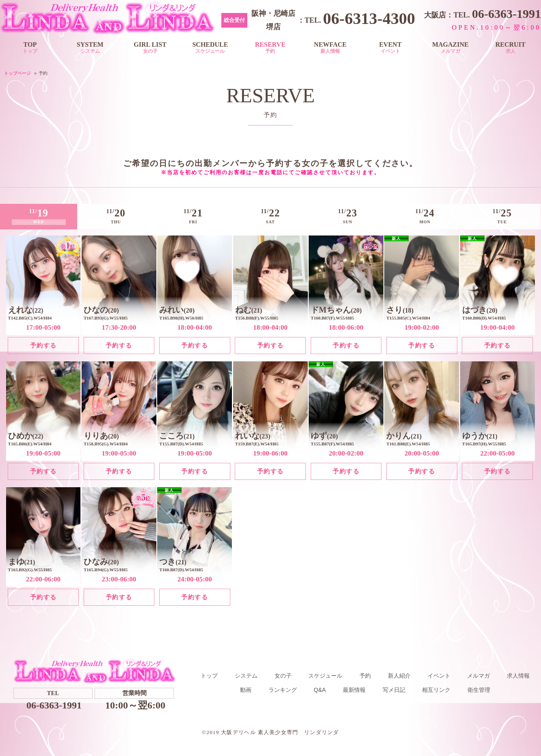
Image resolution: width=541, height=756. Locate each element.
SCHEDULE (210, 48)
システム (246, 675)
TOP (30, 48)
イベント (439, 675)
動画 (246, 689)
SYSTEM (90, 48)
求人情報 (518, 675)
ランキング (283, 689)
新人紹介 (399, 675)
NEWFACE (330, 48)
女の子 (283, 675)
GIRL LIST (150, 48)
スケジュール (325, 675)
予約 (365, 675)
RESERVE (270, 48)
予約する (43, 345)
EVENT (390, 48)
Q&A (320, 689)
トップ (209, 675)
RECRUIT (511, 48)
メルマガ (478, 675)
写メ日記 (394, 689)
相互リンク (436, 689)
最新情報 (354, 689)
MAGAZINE (450, 48)
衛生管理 (479, 689)
